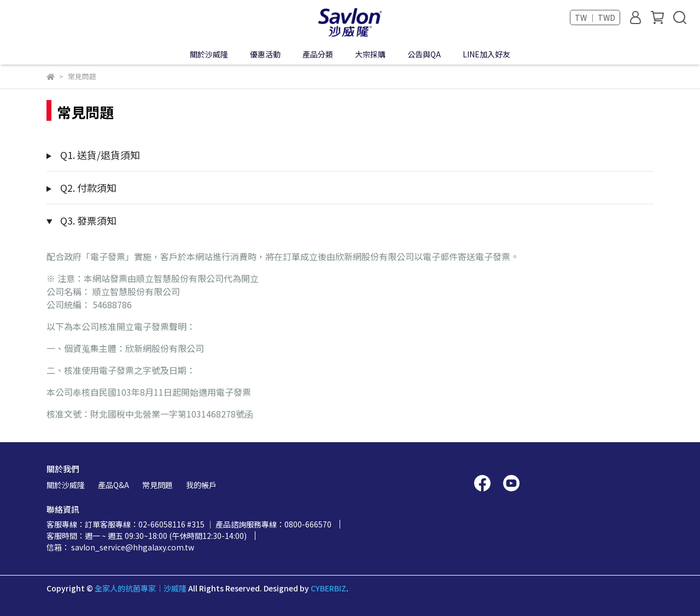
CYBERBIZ (328, 588)
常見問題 (157, 485)
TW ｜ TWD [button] (595, 17)
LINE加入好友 (486, 54)
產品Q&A (113, 485)
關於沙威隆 (66, 485)
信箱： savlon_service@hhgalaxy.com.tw (120, 547)
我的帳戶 (201, 485)
